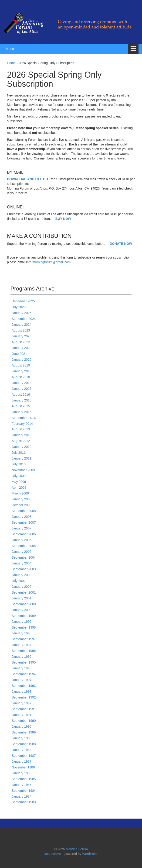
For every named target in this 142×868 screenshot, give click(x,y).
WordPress (90, 854)
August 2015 (21, 406)
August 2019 (21, 365)
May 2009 (19, 482)
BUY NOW (63, 219)
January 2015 (22, 412)
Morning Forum (77, 849)
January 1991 (22, 715)
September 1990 (24, 721)
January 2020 (22, 360)
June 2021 (19, 354)
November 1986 (23, 767)
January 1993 (22, 692)
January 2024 (22, 325)
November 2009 (23, 470)
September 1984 (24, 791)
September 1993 (24, 686)
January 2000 (22, 610)
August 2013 (21, 429)
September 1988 (24, 744)
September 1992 (24, 697)
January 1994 (22, 680)
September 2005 (24, 546)
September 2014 (24, 418)
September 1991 (24, 709)
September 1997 (24, 639)
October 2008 (22, 505)
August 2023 (21, 330)
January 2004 (22, 563)
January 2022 (22, 348)
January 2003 (22, 575)
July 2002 (19, 581)
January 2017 (22, 389)
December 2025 (23, 301)
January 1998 (22, 633)
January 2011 (22, 458)
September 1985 (24, 779)
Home (11, 63)
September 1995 (24, 662)
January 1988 (22, 750)
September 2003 (24, 569)
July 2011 (19, 453)
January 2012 (22, 447)
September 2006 (24, 534)
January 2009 (22, 499)
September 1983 (24, 802)
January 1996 (22, 657)
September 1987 (24, 756)
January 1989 (22, 738)
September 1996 (24, 651)
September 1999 (24, 616)
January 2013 (22, 435)
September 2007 (24, 522)
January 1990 (22, 726)
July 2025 (19, 307)
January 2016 (22, 400)
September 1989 (24, 732)
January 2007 (22, 528)
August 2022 (21, 342)
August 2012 (21, 441)
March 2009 (20, 493)
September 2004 (24, 557)
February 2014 (22, 424)
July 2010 (19, 464)
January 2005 (22, 552)
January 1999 (22, 622)
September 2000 (24, 604)
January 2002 (22, 587)
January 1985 (22, 785)
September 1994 (24, 674)
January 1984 (22, 796)
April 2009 (19, 488)
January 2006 (22, 540)
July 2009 (19, 476)
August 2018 (21, 377)
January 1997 (22, 645)
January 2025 (22, 313)
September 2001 (24, 592)
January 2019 (22, 371)
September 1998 (24, 627)
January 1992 (22, 703)
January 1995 (22, 668)
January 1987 (22, 761)
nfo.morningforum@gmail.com (49, 262)
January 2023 (22, 336)
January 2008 (22, 517)
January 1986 (22, 773)
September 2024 (24, 319)
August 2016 (21, 394)
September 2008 (24, 511)
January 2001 (22, 598)
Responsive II (54, 854)
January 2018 (22, 383)
